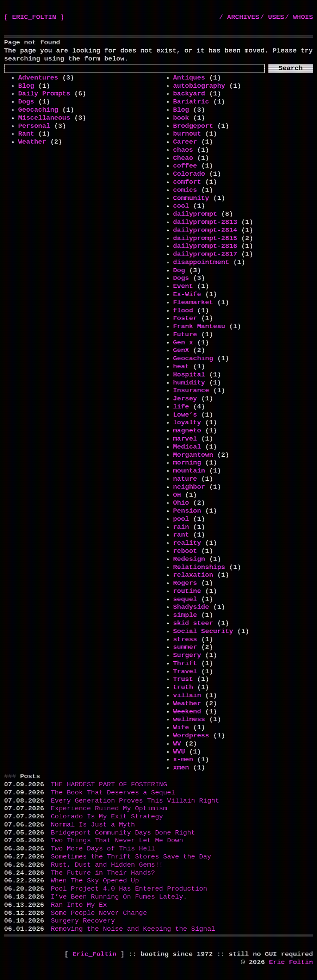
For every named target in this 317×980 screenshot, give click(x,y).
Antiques (189, 78)
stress (185, 639)
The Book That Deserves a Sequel (113, 793)
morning (187, 463)
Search (291, 68)
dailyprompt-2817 (205, 254)
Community (191, 198)
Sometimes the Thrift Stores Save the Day (131, 857)
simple (185, 615)
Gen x (183, 343)
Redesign (189, 559)
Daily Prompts (44, 94)
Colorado (189, 174)
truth (183, 687)
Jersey (185, 399)
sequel (185, 599)
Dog (179, 270)
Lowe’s (185, 415)
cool (181, 206)
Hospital (189, 375)
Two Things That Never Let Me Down (117, 841)
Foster (185, 318)
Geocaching (38, 110)
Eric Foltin (291, 962)
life (181, 407)
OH (177, 495)
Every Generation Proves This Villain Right (135, 801)
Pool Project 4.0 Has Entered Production (129, 889)
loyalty (187, 423)
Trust (183, 679)
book (181, 118)
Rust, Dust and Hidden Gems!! (107, 865)
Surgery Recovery (83, 921)
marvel (185, 439)
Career (185, 142)
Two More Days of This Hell (103, 849)
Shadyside (191, 607)
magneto (187, 431)
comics (185, 190)
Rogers (185, 583)
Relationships (199, 567)
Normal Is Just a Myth (93, 825)
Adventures (38, 78)
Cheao (183, 158)
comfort (187, 182)
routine (187, 591)
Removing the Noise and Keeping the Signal (133, 929)
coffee (185, 166)
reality (187, 543)
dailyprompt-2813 (205, 222)
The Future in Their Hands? (103, 873)
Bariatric (191, 102)
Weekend (187, 712)
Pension (187, 511)
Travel (185, 672)
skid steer (193, 623)
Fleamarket (193, 302)
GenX (181, 350)
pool (181, 519)
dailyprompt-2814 (205, 230)
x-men (183, 760)
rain (181, 527)
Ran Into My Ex (79, 905)
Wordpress (191, 736)
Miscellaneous (44, 118)
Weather (32, 142)
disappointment (201, 262)
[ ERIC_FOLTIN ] (34, 17)
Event (183, 286)
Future (185, 335)
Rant (26, 134)
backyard (189, 94)
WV (177, 744)
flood (183, 311)
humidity (189, 383)
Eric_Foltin (97, 954)
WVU (179, 752)
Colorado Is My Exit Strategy (107, 817)
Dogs (26, 102)
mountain (189, 471)
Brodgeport (193, 126)
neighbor (189, 487)
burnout (187, 134)
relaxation (193, 575)
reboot (185, 551)
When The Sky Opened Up (95, 881)
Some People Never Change (99, 913)
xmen (181, 768)
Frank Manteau (199, 326)
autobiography (199, 86)
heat (181, 367)
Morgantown (193, 455)
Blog (26, 86)
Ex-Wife (187, 294)
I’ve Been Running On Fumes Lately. (119, 897)
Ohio (181, 503)
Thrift (185, 663)
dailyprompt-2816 (205, 246)
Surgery (187, 655)
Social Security (203, 631)
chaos (183, 150)
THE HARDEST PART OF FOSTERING (109, 785)
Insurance (191, 391)
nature (185, 479)
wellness (189, 719)
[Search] (134, 68)
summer (185, 647)
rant (181, 535)
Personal (34, 126)
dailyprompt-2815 (205, 238)
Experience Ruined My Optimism (109, 809)
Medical (187, 447)
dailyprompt (195, 214)
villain (187, 695)
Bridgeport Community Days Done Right (123, 833)
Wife (181, 728)
